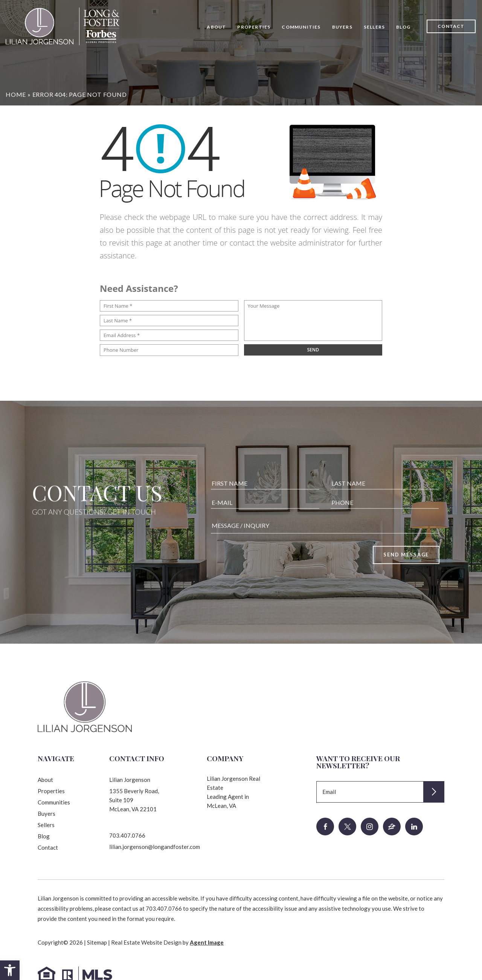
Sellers (374, 27)
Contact (451, 26)
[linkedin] (414, 827)
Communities (301, 27)
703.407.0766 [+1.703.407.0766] (127, 835)
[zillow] (392, 827)
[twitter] (347, 827)
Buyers (342, 27)
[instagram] (370, 827)
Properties (254, 27)
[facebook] (325, 827)
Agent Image (207, 942)
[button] (10, 970)
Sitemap (97, 942)
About (216, 27)
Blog (403, 27)
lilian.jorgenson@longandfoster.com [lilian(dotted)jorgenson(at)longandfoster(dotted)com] (155, 847)
